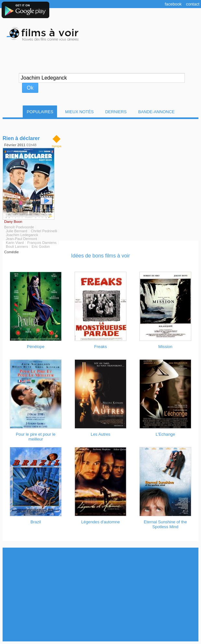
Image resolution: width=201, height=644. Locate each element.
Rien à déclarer (21, 138)
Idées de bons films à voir (100, 256)
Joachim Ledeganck (22, 235)
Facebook (173, 4)
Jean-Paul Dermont (21, 239)
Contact (193, 4)
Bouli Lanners (17, 246)
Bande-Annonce (156, 112)
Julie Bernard (17, 231)
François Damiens (42, 243)
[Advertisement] (100, 595)
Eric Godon (41, 246)
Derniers (116, 112)
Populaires (40, 112)
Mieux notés (79, 112)
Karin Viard (15, 243)
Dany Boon (13, 222)
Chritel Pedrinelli (44, 231)
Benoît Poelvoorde (19, 227)
